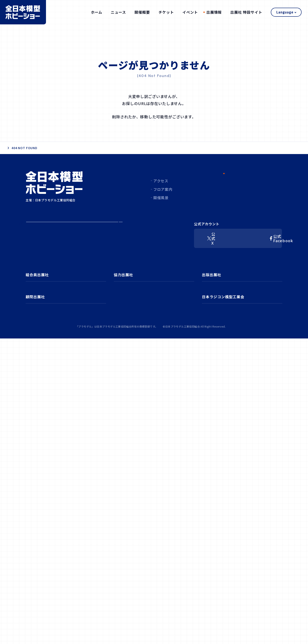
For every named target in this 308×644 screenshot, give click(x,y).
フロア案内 (163, 217)
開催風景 (161, 226)
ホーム (97, 12)
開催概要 (142, 12)
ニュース (118, 12)
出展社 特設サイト (246, 12)
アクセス (161, 209)
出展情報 (214, 12)
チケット (166, 12)
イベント (190, 12)
